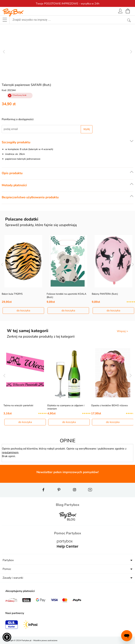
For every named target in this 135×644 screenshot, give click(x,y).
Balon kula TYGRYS (12, 294)
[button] (7, 637)
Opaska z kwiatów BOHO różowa (109, 405)
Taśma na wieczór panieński (18, 405)
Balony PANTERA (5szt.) (105, 294)
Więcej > (122, 331)
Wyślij (87, 129)
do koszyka (23, 311)
